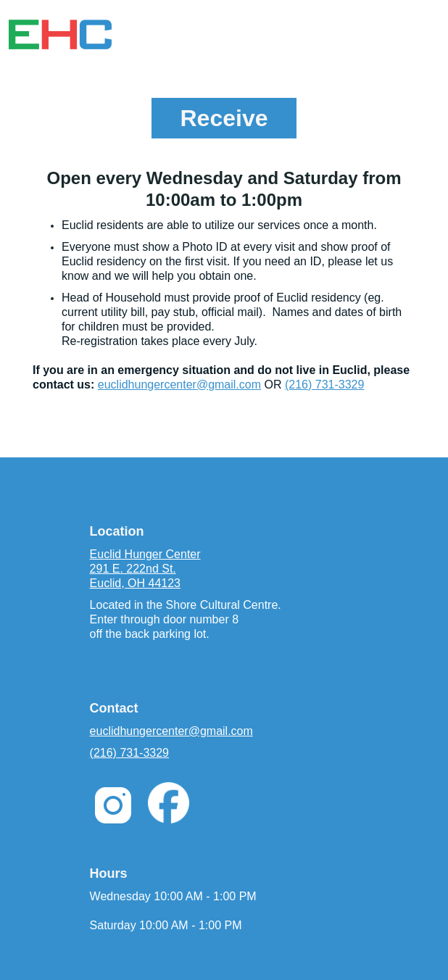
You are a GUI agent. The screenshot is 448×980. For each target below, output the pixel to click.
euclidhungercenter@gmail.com (179, 385)
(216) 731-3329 (324, 385)
